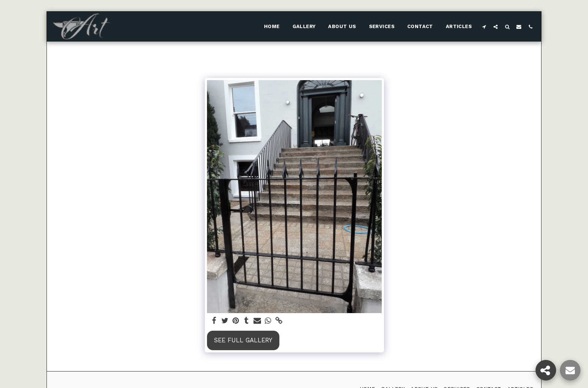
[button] (484, 27)
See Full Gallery (243, 340)
